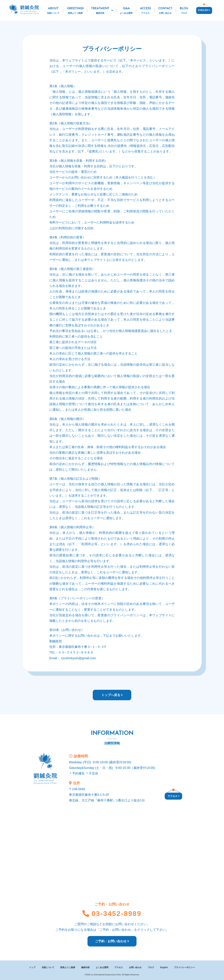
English (164, 967)
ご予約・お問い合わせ (112, 941)
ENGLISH (204, 10)
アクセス (174, 796)
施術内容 (85, 967)
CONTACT (165, 11)
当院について (48, 967)
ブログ (151, 967)
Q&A (126, 11)
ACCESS (145, 11)
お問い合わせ (135, 967)
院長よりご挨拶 (68, 967)
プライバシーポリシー (184, 967)
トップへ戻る (112, 695)
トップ (32, 967)
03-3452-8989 (112, 914)
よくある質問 (102, 967)
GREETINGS (75, 11)
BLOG (184, 11)
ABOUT (53, 11)
